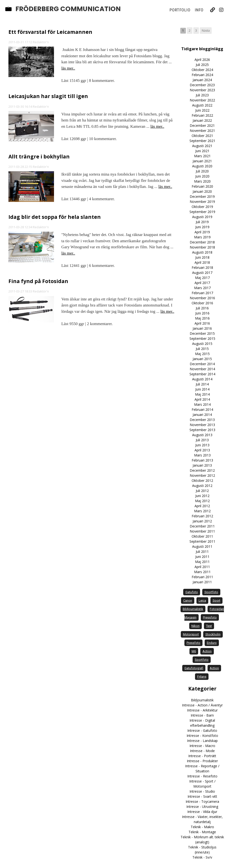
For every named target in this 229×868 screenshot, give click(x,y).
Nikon (195, 626)
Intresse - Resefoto (202, 776)
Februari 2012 (202, 516)
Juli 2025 (202, 65)
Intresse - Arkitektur (202, 710)
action (207, 651)
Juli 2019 (202, 222)
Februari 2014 (202, 409)
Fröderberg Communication (68, 9)
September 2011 (202, 541)
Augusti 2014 (202, 379)
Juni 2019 (202, 227)
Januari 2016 (202, 328)
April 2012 (202, 506)
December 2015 (202, 333)
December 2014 (202, 364)
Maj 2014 (202, 394)
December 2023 (202, 85)
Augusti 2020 (202, 166)
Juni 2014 (202, 389)
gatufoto (192, 592)
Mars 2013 (202, 455)
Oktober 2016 (202, 303)
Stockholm (213, 634)
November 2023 (202, 90)
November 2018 (202, 247)
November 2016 (202, 298)
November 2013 (202, 425)
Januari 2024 (202, 80)
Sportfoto (202, 660)
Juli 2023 (202, 95)
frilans (202, 677)
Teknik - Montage (202, 832)
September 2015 (202, 338)
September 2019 (202, 212)
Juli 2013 (202, 440)
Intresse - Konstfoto (202, 736)
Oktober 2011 (202, 536)
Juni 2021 (202, 151)
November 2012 (202, 475)
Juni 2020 (202, 176)
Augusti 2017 (202, 273)
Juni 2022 (202, 110)
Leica (202, 601)
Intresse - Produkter (202, 761)
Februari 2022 (202, 115)
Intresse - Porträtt (202, 756)
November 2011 (202, 531)
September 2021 (202, 141)
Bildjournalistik (202, 700)
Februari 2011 (202, 577)
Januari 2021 (202, 161)
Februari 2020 (202, 186)
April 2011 (202, 567)
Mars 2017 (202, 288)
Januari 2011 (202, 582)
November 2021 (202, 131)
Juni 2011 (202, 557)
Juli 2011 (202, 551)
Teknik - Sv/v (202, 857)
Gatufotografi (194, 668)
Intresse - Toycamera (202, 801)
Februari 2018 (202, 267)
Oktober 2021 (202, 136)
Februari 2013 (202, 460)
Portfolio (180, 10)
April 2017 (202, 283)
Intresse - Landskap (202, 741)
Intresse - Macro (202, 746)
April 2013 (202, 450)
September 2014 (202, 374)
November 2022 (202, 100)
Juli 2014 (202, 384)
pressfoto (210, 617)
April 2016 (202, 323)
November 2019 (202, 202)
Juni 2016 (202, 313)
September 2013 (202, 430)
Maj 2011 (202, 562)
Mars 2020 (202, 181)
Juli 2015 (202, 349)
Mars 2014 (202, 404)
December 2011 (202, 526)
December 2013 (202, 420)
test (209, 626)
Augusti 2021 (202, 146)
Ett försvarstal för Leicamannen (50, 32)
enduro (212, 643)
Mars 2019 (202, 237)
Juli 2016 (202, 308)
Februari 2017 (202, 293)
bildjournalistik (193, 609)
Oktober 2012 (202, 480)
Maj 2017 (202, 278)
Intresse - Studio (202, 791)
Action (214, 668)
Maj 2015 (202, 354)
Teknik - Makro (202, 827)
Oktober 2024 (202, 70)
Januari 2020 (202, 191)
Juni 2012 (202, 496)
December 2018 (202, 242)
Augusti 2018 (202, 252)
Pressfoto (193, 643)
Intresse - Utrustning (202, 807)
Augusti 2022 (202, 105)
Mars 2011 (202, 572)
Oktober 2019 (202, 207)
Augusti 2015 (202, 344)
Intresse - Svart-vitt (202, 796)
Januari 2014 (202, 415)
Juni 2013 (202, 445)
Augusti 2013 (202, 435)
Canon (188, 601)
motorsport (191, 634)
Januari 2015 (202, 359)
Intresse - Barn (202, 715)
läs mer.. (68, 68)
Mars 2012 (202, 511)
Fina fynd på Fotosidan (38, 281)
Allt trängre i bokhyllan (39, 157)
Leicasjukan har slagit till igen (48, 96)
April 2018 (202, 262)
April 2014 (202, 399)
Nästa (206, 31)
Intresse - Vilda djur (202, 812)
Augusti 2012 (202, 486)
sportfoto (211, 592)
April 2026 (202, 60)
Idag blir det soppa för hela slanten (55, 217)
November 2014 (202, 369)
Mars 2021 (202, 156)
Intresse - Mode (202, 751)
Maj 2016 (202, 318)
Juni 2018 (202, 257)
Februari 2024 (202, 75)
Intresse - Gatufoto (202, 730)
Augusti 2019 (202, 217)
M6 (194, 651)
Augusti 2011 (202, 546)
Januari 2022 (202, 120)
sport (216, 601)
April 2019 (202, 232)
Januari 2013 (202, 465)
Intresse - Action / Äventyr (202, 705)
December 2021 (202, 125)
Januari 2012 (202, 521)
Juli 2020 (202, 171)
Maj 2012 (202, 501)
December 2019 (202, 196)
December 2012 (202, 470)
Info (199, 10)
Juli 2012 (202, 491)
